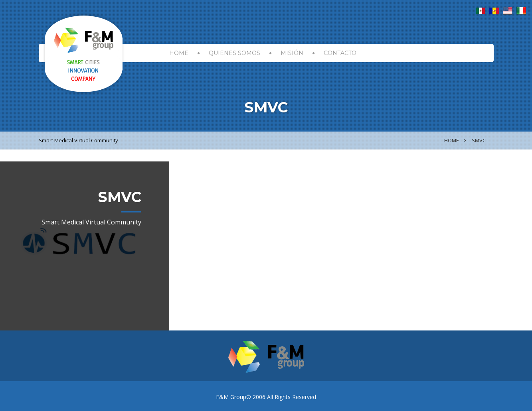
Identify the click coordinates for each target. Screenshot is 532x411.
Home (452, 140)
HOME (179, 53)
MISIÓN (292, 53)
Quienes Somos (234, 53)
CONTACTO (340, 53)
